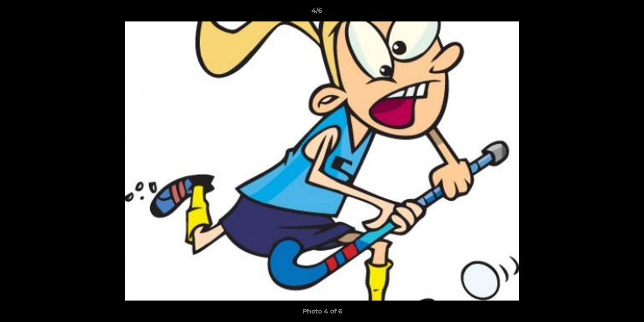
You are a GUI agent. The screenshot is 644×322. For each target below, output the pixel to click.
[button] (606, 13)
